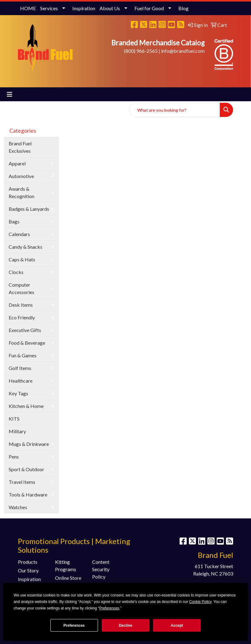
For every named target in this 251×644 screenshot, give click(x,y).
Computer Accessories (21, 288)
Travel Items (22, 482)
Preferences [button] (109, 608)
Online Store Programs (68, 582)
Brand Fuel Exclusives (20, 147)
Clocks (16, 272)
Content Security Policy (101, 569)
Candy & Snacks (26, 247)
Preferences (74, 625)
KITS (14, 419)
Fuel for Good (149, 8)
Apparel (17, 163)
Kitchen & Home (26, 406)
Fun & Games (23, 355)
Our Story (28, 570)
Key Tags (18, 393)
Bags (14, 221)
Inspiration (84, 8)
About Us (110, 8)
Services (49, 8)
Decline (126, 625)
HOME (28, 8)
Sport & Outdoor (26, 469)
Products (28, 562)
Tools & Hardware (28, 494)
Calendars (19, 234)
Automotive (21, 176)
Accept (177, 625)
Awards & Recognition (21, 192)
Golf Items (20, 368)
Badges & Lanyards (29, 209)
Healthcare (21, 381)
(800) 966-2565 (141, 51)
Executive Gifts (25, 330)
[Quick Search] (175, 110)
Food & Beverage (27, 343)
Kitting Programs (66, 565)
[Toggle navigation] (10, 94)
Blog (183, 8)
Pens (14, 457)
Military (17, 431)
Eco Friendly (22, 317)
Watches (18, 507)
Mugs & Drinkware (29, 444)
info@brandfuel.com (183, 51)
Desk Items (21, 305)
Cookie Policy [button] (200, 602)
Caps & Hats (22, 259)
